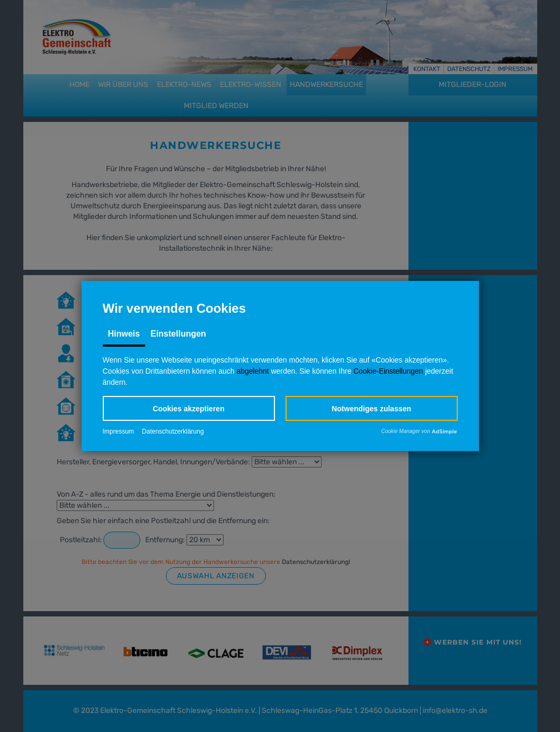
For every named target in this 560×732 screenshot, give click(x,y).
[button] (189, 408)
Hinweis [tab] (124, 334)
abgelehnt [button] (253, 371)
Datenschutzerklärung (173, 432)
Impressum (118, 432)
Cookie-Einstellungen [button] (389, 371)
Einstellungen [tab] (178, 334)
